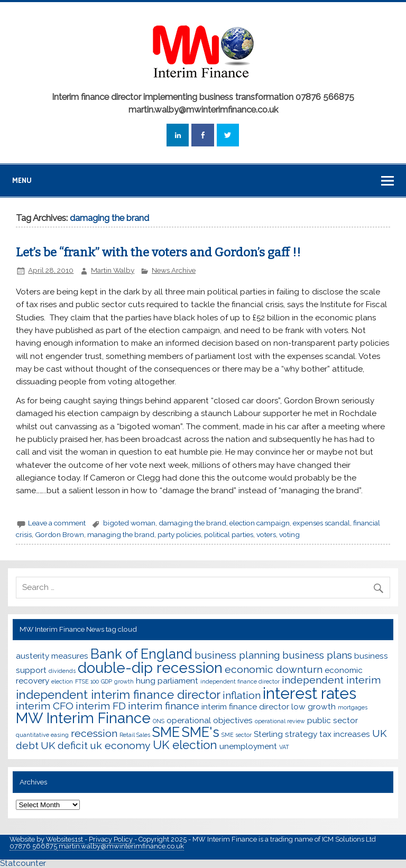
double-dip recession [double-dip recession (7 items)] (150, 668)
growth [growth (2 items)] (124, 681)
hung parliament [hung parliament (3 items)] (167, 681)
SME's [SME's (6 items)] (201, 732)
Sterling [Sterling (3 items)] (268, 734)
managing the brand (121, 534)
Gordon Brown (59, 534)
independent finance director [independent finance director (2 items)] (240, 681)
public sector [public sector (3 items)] (333, 720)
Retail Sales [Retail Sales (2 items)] (135, 735)
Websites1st (65, 839)
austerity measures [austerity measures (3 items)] (52, 656)
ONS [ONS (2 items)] (159, 721)
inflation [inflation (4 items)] (242, 695)
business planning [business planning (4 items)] (237, 655)
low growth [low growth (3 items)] (313, 707)
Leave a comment (57, 523)
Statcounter (23, 863)
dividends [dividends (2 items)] (62, 671)
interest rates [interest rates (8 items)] (310, 693)
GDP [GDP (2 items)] (107, 681)
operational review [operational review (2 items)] (280, 721)
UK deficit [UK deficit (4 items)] (64, 746)
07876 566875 (33, 846)
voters (266, 534)
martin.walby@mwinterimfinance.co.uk (121, 846)
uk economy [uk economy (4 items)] (120, 746)
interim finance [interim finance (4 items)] (164, 706)
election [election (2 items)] (62, 681)
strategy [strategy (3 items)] (301, 734)
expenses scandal (321, 523)
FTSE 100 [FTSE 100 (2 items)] (87, 681)
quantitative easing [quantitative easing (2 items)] (42, 735)
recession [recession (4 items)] (94, 733)
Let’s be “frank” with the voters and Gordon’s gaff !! (158, 252)
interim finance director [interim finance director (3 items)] (245, 707)
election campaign (260, 523)
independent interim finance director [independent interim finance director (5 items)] (118, 695)
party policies (179, 534)
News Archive (174, 270)
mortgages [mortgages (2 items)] (353, 707)
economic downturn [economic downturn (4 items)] (274, 670)
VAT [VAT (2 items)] (284, 747)
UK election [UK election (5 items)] (185, 745)
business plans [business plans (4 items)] (317, 655)
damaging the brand (192, 523)
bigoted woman (129, 523)
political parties (229, 534)
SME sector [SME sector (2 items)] (237, 735)
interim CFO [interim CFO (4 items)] (45, 706)
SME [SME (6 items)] (166, 732)
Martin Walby (113, 270)
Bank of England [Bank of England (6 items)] (141, 654)
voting (289, 534)
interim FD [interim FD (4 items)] (101, 706)
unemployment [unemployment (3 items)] (248, 746)
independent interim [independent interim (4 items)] (331, 680)
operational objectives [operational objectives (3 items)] (210, 720)
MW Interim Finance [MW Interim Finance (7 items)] (83, 718)
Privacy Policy (112, 839)
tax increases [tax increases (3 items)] (345, 734)
